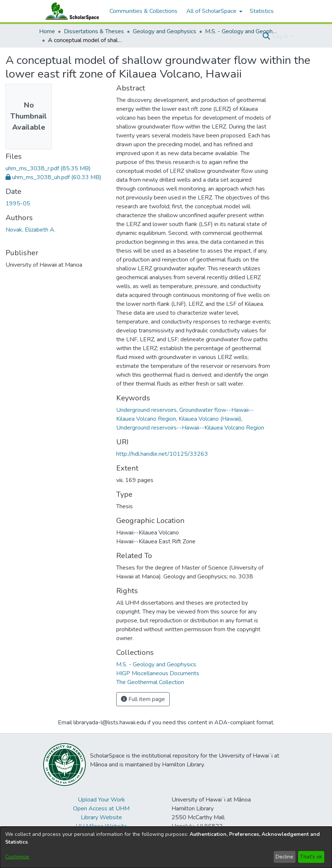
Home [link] (47, 31)
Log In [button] (281, 36)
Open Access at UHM (101, 809)
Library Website (101, 817)
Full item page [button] (143, 699)
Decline (284, 857)
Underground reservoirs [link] (146, 410)
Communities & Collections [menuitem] (143, 11)
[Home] (70, 11)
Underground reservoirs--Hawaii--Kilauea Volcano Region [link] (190, 428)
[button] (266, 36)
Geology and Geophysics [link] (165, 31)
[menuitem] (214, 11)
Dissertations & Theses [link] (94, 31)
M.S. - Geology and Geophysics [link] (242, 31)
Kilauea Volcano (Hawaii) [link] (210, 419)
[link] (48, 168)
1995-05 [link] (18, 204)
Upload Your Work (101, 800)
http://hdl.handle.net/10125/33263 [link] (162, 454)
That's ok (311, 857)
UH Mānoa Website (101, 826)
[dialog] (166, 847)
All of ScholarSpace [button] (211, 11)
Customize (17, 857)
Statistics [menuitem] (262, 11)
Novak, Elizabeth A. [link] (30, 230)
